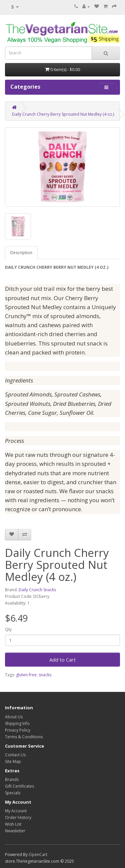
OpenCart (38, 854)
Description (21, 253)
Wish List (13, 824)
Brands (12, 779)
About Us (14, 717)
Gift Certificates (19, 786)
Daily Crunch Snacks (37, 590)
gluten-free (26, 675)
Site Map (13, 761)
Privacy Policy (18, 730)
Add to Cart (62, 660)
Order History (18, 817)
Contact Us (15, 755)
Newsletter (15, 831)
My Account (16, 811)
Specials (13, 793)
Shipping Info (17, 723)
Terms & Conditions (24, 737)
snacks (45, 675)
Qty (8, 629)
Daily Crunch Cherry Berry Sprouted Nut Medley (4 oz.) (63, 114)
